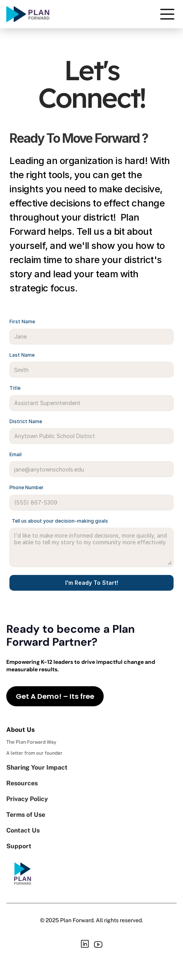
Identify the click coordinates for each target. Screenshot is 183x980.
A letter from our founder (34, 753)
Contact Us (23, 830)
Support (20, 846)
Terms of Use (26, 815)
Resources (22, 783)
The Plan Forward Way (31, 742)
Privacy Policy (27, 799)
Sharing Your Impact (37, 767)
